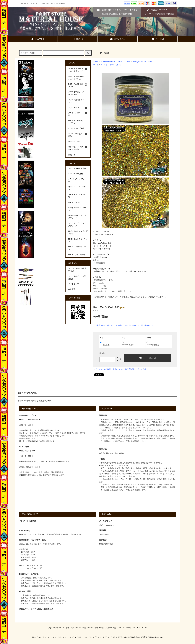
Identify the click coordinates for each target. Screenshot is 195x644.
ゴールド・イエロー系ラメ (111, 65)
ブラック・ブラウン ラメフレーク (77, 225)
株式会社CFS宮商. (141, 637)
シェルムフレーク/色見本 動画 (77, 270)
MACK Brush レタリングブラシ (78, 233)
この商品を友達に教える (103, 325)
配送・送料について (74, 628)
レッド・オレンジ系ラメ (77, 209)
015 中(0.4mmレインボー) (142, 62)
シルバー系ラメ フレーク (77, 180)
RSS (138, 628)
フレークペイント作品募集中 (77, 278)
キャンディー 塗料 (76, 174)
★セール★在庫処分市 (77, 168)
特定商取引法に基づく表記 (136, 369)
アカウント (38, 39)
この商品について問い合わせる (127, 325)
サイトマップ (74, 284)
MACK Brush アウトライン (78, 240)
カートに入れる (148, 358)
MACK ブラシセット (77, 255)
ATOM (144, 628)
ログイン (78, 39)
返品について (118, 369)
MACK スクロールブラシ (77, 248)
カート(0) (157, 39)
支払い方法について (56, 628)
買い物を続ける (147, 325)
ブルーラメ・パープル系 (77, 196)
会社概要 (72, 289)
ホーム (96, 62)
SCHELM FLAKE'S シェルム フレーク (115, 62)
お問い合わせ (118, 39)
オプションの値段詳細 (102, 369)
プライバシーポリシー (126, 628)
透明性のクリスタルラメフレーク (77, 217)
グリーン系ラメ (74, 203)
